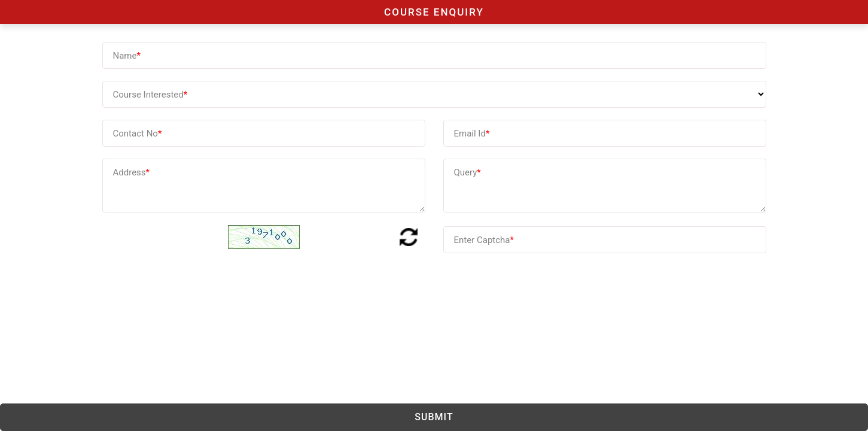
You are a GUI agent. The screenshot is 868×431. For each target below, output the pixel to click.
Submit (434, 417)
